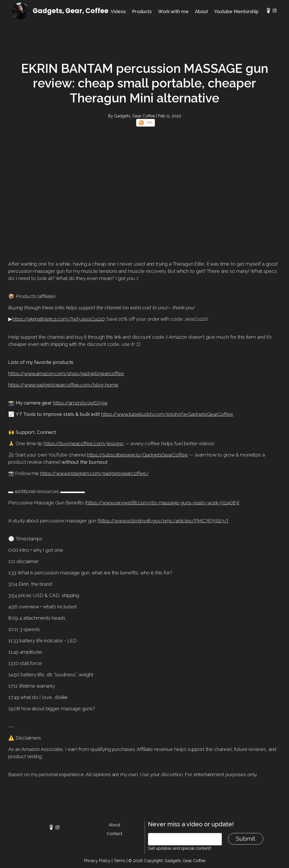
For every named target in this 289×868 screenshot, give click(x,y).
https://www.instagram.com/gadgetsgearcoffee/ (94, 473)
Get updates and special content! (180, 848)
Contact (115, 834)
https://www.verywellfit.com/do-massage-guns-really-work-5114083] (163, 503)
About (201, 11)
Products (142, 11)
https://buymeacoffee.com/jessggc (84, 443)
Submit (246, 839)
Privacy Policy (97, 861)
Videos (118, 11)
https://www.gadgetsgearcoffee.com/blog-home (63, 385)
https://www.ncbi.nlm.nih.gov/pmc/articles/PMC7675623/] (164, 521)
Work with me (173, 11)
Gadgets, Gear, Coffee (71, 11)
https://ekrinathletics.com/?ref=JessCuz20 (58, 319)
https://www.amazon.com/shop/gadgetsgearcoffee (66, 373)
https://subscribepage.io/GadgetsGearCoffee (137, 455)
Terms (119, 861)
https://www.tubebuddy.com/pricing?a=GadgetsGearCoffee (167, 414)
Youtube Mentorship (236, 11)
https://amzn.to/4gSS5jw (80, 403)
